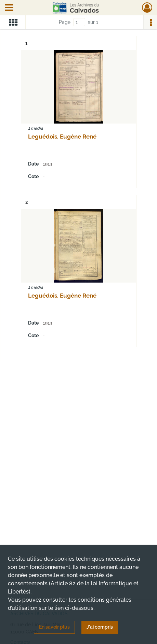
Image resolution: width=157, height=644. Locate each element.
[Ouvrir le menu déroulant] (9, 8)
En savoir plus (54, 627)
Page (65, 22)
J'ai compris (100, 627)
